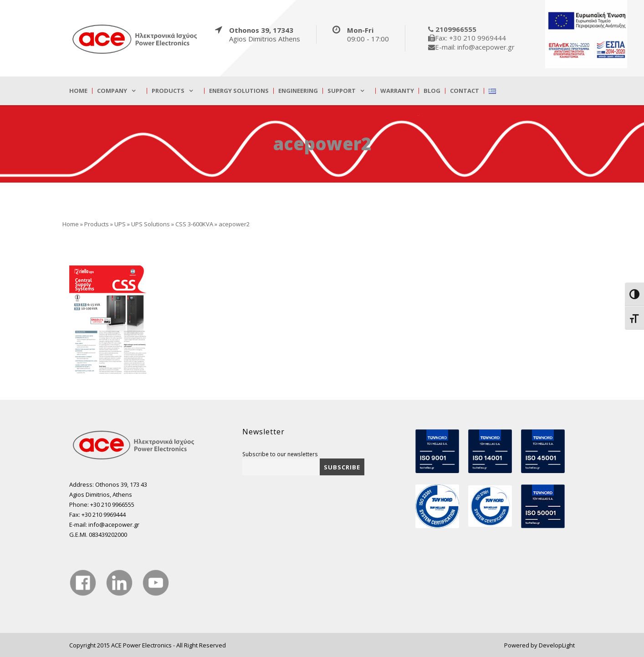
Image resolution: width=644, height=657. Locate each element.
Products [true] (168, 91)
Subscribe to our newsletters (280, 454)
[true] (135, 39)
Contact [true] (465, 91)
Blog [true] (432, 91)
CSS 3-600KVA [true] (194, 224)
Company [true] (112, 91)
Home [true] (78, 91)
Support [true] (342, 91)
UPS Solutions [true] (151, 224)
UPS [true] (120, 224)
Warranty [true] (397, 91)
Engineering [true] (298, 91)
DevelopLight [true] (557, 645)
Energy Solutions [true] (239, 91)
